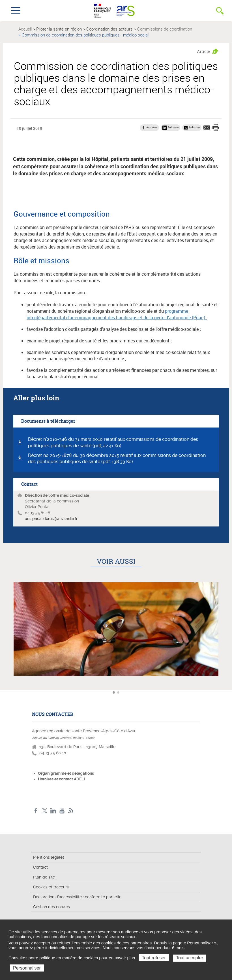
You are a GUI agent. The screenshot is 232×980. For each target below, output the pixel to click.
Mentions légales (49, 857)
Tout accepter (190, 958)
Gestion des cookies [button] (51, 907)
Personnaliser (27, 968)
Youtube (62, 811)
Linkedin (53, 811)
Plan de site (44, 877)
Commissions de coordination (165, 29)
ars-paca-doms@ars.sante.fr (51, 519)
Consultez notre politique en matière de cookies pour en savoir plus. (73, 958)
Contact (40, 867)
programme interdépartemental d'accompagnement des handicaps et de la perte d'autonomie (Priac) (116, 314)
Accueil (25, 29)
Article (203, 51)
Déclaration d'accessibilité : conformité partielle (77, 897)
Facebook (36, 811)
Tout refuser (154, 958)
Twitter (45, 811)
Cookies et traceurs (51, 887)
